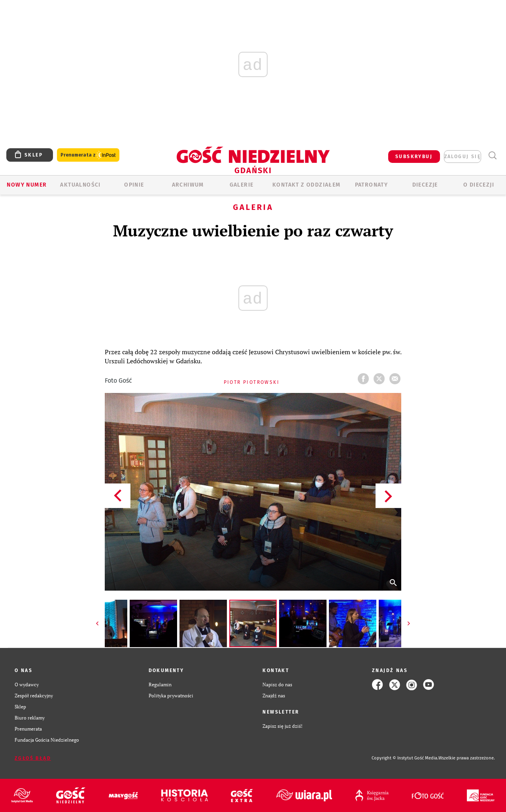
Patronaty (372, 185)
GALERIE (242, 185)
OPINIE (134, 185)
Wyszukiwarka (492, 156)
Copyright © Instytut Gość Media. (405, 758)
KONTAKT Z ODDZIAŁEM (307, 185)
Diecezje (425, 185)
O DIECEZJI (479, 185)
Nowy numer (27, 185)
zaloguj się (463, 157)
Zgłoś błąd (33, 758)
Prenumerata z (88, 155)
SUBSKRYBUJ (414, 157)
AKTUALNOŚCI (80, 185)
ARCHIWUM (188, 185)
